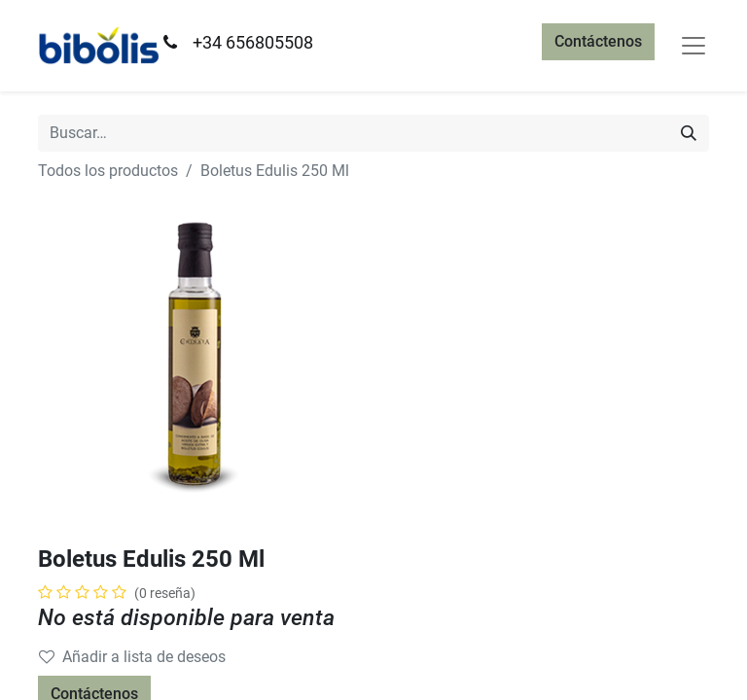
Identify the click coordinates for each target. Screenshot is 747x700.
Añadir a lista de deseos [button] (132, 657)
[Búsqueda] (689, 133)
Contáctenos (598, 41)
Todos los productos (108, 171)
